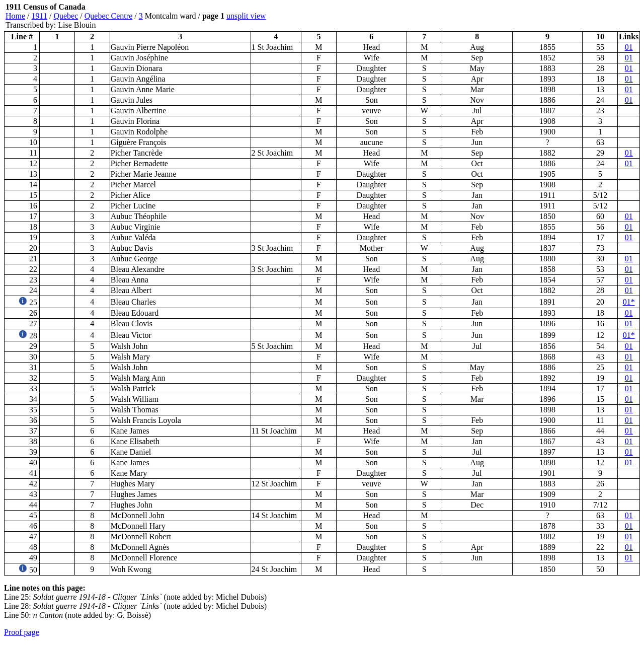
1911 (39, 16)
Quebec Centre (109, 16)
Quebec (66, 16)
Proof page (22, 632)
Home (15, 16)
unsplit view (246, 16)
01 (629, 47)
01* (629, 302)
